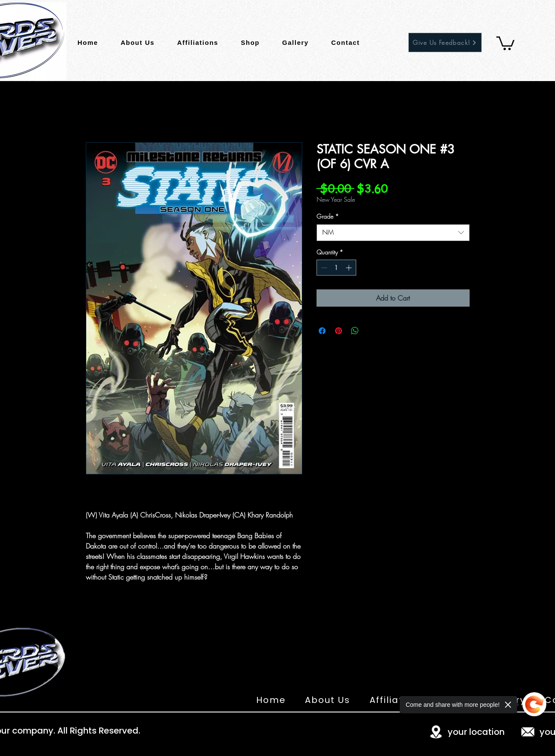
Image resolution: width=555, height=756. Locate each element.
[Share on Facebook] (322, 331)
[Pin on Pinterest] (339, 331)
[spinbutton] (336, 268)
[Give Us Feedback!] (445, 42)
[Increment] (350, 268)
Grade (328, 216)
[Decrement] (323, 268)
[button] (505, 42)
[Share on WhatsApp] (355, 331)
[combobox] (393, 233)
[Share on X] (371, 331)
